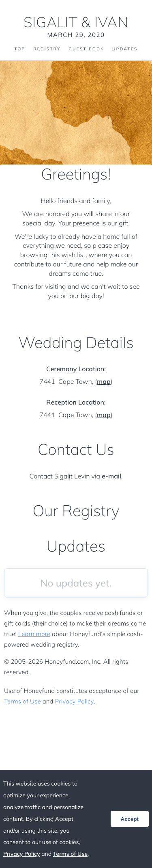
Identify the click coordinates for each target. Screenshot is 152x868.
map (104, 381)
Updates (125, 49)
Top (20, 49)
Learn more (34, 634)
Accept (130, 819)
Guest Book (86, 49)
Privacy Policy (74, 701)
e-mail (111, 476)
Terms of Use (22, 701)
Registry (47, 49)
